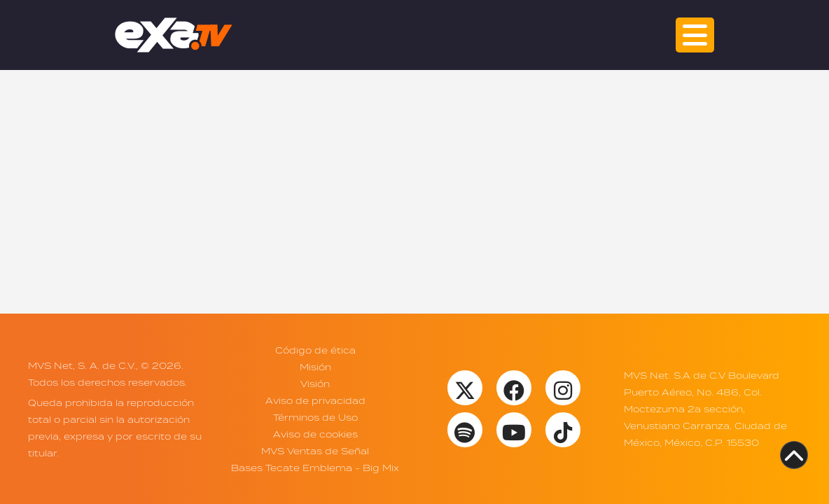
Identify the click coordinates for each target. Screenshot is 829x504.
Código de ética (315, 350)
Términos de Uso (315, 417)
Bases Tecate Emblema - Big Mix (315, 468)
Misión (315, 367)
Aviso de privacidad (315, 400)
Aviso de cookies (315, 434)
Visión (315, 384)
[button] (695, 35)
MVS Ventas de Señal (315, 451)
